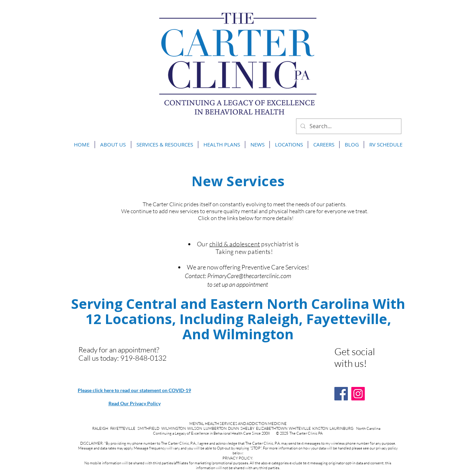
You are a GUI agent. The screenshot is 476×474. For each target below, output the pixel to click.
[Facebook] (341, 394)
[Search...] (348, 126)
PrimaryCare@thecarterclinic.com (249, 276)
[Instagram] (358, 394)
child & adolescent (235, 244)
